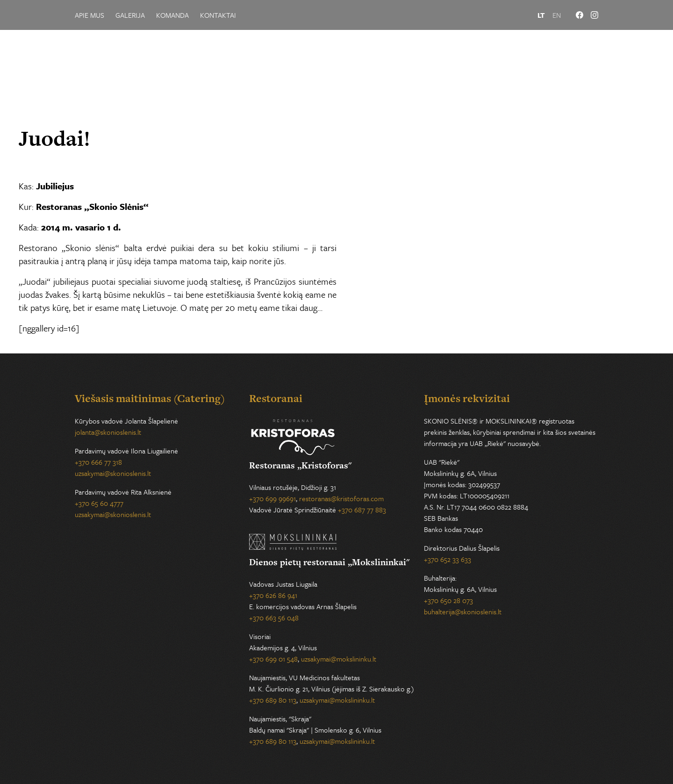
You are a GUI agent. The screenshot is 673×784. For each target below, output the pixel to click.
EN (557, 15)
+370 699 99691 (272, 498)
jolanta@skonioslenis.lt (108, 432)
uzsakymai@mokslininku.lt (339, 659)
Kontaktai (218, 15)
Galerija (130, 15)
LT (541, 15)
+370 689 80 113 (273, 700)
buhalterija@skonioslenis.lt (463, 611)
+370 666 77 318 (98, 462)
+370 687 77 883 (362, 510)
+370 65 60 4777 (99, 503)
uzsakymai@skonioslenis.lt (113, 473)
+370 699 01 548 (273, 659)
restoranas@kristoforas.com (341, 498)
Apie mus (89, 15)
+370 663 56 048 (274, 618)
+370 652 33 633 (447, 559)
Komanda (172, 15)
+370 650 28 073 (448, 600)
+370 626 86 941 (273, 595)
